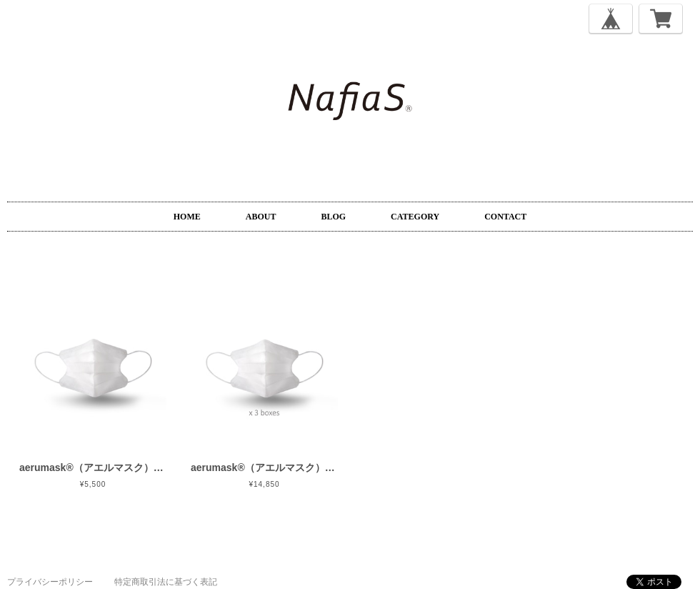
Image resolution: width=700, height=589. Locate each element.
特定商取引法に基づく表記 (166, 582)
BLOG (333, 217)
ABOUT (261, 217)
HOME (187, 217)
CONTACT (505, 217)
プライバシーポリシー (50, 582)
